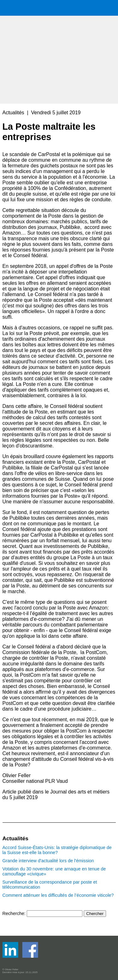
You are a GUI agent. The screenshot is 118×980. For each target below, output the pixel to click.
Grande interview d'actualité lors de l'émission (48, 861)
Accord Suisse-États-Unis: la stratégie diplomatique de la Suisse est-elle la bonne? (57, 850)
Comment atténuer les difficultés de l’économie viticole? (58, 895)
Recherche (14, 913)
